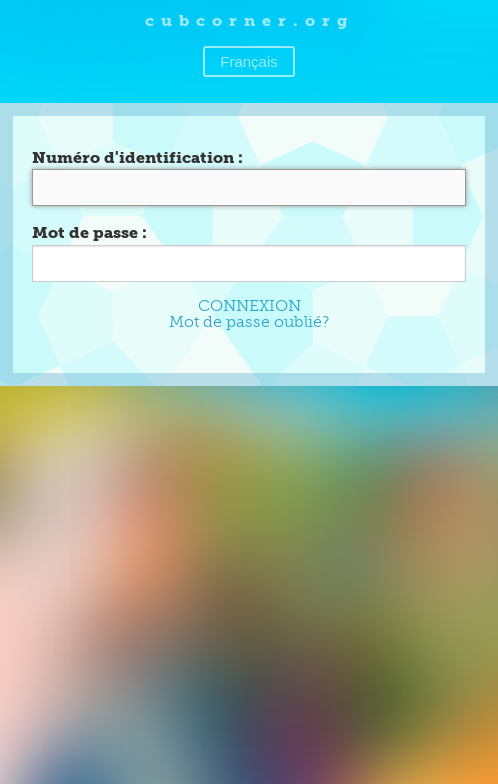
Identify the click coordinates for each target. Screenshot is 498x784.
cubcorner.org (249, 20)
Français (249, 61)
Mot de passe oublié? (249, 321)
